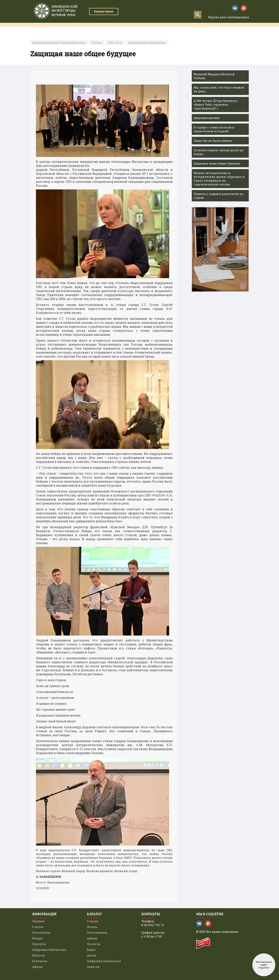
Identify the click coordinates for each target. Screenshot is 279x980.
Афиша (228, 28)
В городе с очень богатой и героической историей (214, 129)
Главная (39, 28)
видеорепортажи (207, 118)
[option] (220, 249)
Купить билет (104, 11)
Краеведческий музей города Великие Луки (59, 43)
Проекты (124, 28)
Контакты (209, 28)
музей (92, 955)
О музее (38, 927)
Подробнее (264, 968)
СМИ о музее (115, 43)
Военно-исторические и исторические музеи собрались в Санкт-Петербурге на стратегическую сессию (219, 179)
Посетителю (41, 933)
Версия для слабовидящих (229, 17)
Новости (97, 43)
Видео (91, 950)
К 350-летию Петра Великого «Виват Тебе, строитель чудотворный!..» (215, 104)
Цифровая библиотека (49, 950)
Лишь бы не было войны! (213, 141)
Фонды (37, 938)
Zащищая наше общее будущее (147, 43)
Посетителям (97, 933)
